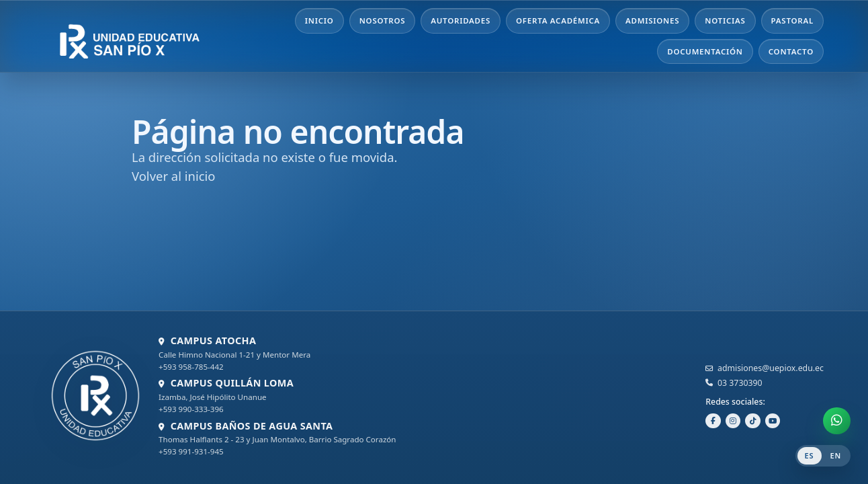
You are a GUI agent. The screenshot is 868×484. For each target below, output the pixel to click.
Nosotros (383, 21)
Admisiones (652, 21)
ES (810, 455)
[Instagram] (733, 421)
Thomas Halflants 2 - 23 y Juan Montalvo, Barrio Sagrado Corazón (277, 439)
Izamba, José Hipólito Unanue (212, 397)
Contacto (791, 51)
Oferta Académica (558, 21)
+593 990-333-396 (191, 409)
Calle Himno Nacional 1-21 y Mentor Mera (234, 355)
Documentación (705, 51)
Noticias (725, 21)
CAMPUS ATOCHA (214, 340)
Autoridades (461, 21)
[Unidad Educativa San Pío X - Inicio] (146, 36)
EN (836, 455)
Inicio (319, 21)
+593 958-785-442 (191, 367)
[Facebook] (713, 421)
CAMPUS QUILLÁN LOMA (232, 383)
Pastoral (792, 21)
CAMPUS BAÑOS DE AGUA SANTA (252, 426)
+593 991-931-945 (191, 451)
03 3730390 (740, 383)
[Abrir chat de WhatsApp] (837, 421)
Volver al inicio (173, 176)
